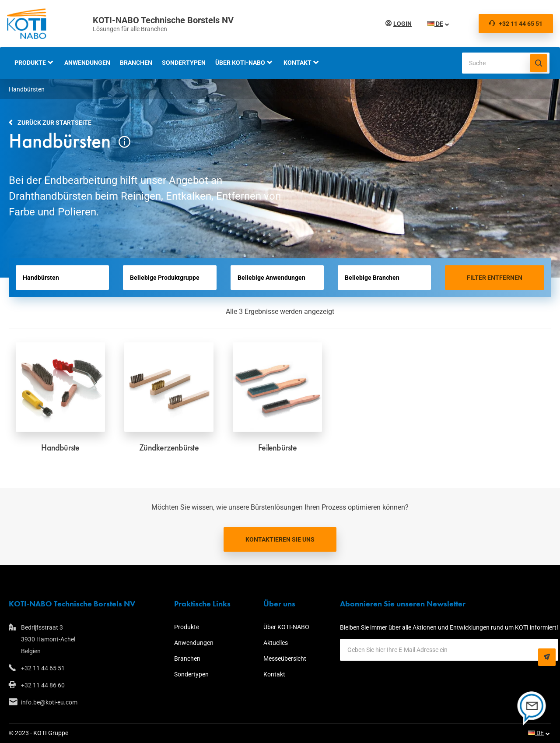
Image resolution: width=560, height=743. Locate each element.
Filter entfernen (495, 278)
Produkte (30, 63)
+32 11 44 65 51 (516, 24)
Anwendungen (87, 63)
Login (401, 24)
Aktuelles (276, 643)
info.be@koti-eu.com (49, 702)
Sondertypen (184, 63)
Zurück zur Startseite (54, 123)
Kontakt (297, 63)
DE (434, 24)
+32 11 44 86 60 (43, 685)
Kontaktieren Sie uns (280, 539)
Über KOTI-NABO (240, 63)
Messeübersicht (285, 658)
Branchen (136, 63)
